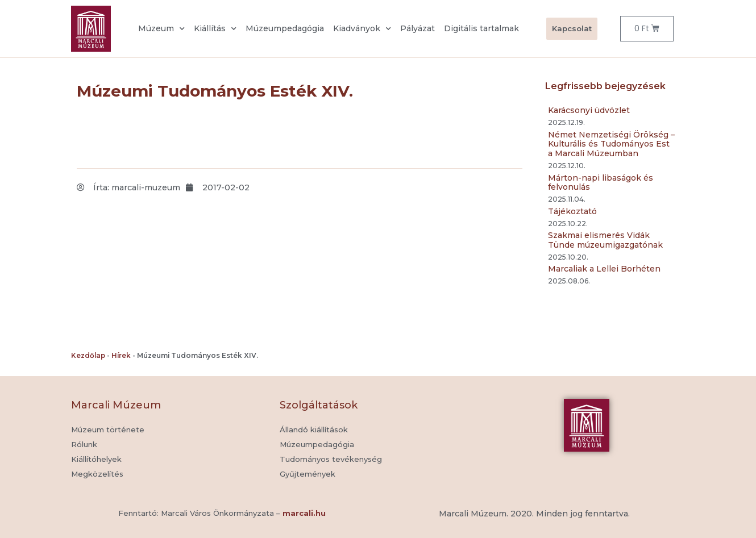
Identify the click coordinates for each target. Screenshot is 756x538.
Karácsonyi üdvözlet (589, 110)
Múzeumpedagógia (285, 28)
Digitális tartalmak (481, 28)
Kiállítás (215, 29)
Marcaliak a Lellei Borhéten (604, 269)
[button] (308, 474)
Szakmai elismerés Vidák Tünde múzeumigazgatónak (605, 240)
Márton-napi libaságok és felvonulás (601, 183)
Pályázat (418, 28)
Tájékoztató (572, 211)
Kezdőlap (88, 355)
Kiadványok (362, 29)
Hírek (121, 355)
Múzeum (161, 29)
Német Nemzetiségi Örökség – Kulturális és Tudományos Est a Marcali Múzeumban (611, 144)
